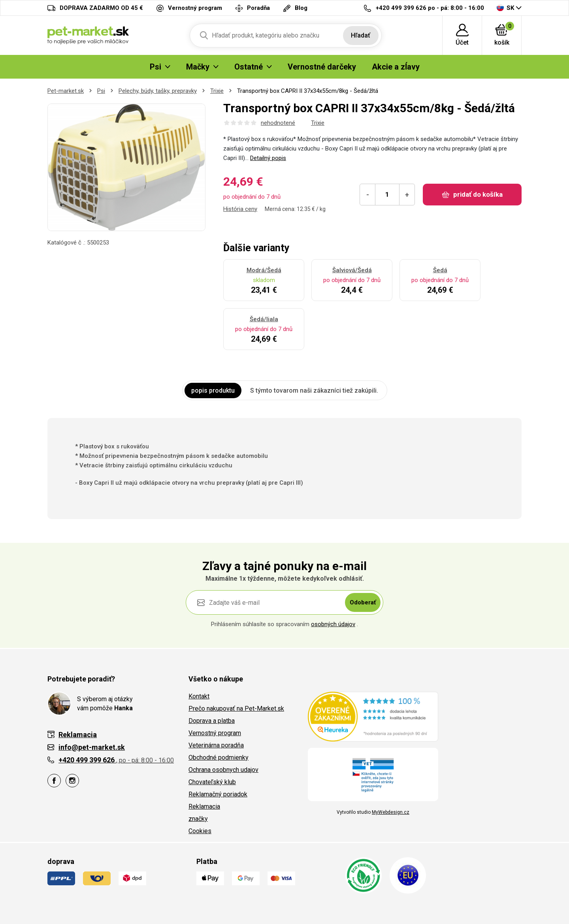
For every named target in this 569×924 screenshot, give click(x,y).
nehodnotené (278, 123)
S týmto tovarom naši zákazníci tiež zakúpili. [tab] (314, 390)
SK (505, 8)
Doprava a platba (212, 721)
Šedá (440, 270)
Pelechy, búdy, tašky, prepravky (158, 91)
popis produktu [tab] (213, 390)
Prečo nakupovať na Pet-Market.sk (236, 709)
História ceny (240, 209)
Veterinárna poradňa (216, 745)
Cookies (200, 831)
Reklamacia (204, 806)
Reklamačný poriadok (218, 794)
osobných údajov (333, 624)
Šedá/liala (264, 319)
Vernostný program (215, 733)
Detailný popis (268, 158)
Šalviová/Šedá (352, 270)
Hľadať (361, 35)
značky (198, 819)
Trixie (217, 91)
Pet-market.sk (66, 91)
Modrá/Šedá (264, 270)
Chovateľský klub (212, 782)
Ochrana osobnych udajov (223, 770)
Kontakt (199, 696)
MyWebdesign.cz (391, 812)
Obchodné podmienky (219, 757)
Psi (101, 91)
